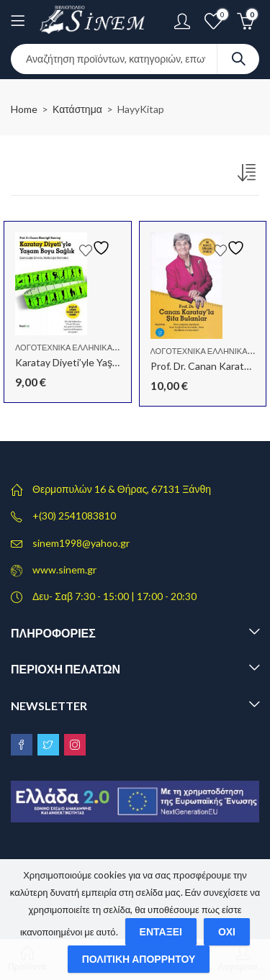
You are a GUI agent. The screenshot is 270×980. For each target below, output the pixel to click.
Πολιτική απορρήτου (139, 959)
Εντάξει (161, 931)
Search (238, 59)
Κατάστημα (77, 109)
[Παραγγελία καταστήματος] (248, 176)
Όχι (227, 931)
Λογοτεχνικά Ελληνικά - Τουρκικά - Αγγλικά (105, 347)
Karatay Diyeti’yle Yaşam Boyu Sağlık (97, 362)
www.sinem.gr (64, 570)
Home (24, 109)
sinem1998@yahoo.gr (81, 543)
